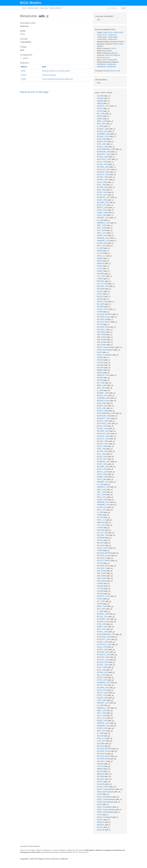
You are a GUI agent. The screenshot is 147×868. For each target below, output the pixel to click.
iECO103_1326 (103, 172)
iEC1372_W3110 (104, 322)
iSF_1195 (101, 114)
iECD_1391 (102, 144)
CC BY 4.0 (116, 71)
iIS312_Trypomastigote (106, 347)
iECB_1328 (102, 139)
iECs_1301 (102, 190)
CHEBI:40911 (112, 39)
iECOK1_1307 (103, 180)
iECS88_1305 (103, 187)
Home (24, 8)
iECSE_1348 (102, 192)
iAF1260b (101, 289)
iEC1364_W (102, 319)
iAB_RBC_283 (103, 286)
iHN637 (100, 271)
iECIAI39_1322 (103, 167)
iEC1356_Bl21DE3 (105, 314)
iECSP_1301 (102, 200)
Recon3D (101, 304)
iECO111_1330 (103, 174)
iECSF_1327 (102, 195)
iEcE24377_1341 (104, 154)
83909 (121, 44)
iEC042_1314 (103, 131)
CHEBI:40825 (112, 37)
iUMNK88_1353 (103, 241)
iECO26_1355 (103, 177)
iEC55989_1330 (104, 134)
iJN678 (100, 261)
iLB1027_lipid (103, 301)
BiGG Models (31, 3)
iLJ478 (100, 268)
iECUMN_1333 (103, 202)
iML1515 (101, 296)
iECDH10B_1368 (104, 152)
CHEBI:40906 (102, 39)
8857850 (100, 46)
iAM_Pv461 (102, 337)
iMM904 (100, 101)
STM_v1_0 (101, 256)
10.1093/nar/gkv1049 (82, 852)
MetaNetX (108, 71)
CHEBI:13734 (108, 33)
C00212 (113, 48)
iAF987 (100, 258)
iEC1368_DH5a (103, 327)
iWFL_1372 (102, 246)
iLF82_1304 (102, 215)
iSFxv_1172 (102, 233)
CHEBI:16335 (118, 33)
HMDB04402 (101, 67)
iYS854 (100, 312)
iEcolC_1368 (102, 182)
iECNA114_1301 (104, 169)
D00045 (109, 51)
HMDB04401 (112, 64)
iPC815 (100, 111)
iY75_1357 (101, 276)
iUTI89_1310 (102, 243)
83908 (116, 44)
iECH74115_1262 (104, 159)
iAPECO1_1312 (103, 106)
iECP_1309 (102, 185)
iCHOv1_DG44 (103, 309)
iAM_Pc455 (102, 342)
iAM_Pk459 (102, 345)
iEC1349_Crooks (104, 317)
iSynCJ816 (101, 332)
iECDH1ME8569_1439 (106, 149)
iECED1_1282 (103, 157)
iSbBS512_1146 (104, 223)
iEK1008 (101, 307)
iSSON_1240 (102, 235)
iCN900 (100, 357)
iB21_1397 (101, 124)
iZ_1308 (100, 248)
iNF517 (100, 294)
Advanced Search (33, 8)
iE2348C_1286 (103, 129)
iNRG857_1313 (103, 218)
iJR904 (100, 251)
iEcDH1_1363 (103, 147)
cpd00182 (114, 53)
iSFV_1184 (102, 230)
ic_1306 (100, 126)
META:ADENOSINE (110, 60)
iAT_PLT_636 (103, 284)
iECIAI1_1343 (103, 164)
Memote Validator (55, 8)
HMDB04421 (112, 67)
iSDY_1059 (102, 228)
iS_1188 (100, 220)
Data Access (44, 8)
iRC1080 (101, 274)
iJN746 (100, 116)
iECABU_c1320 (103, 136)
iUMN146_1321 (103, 238)
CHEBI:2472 (112, 35)
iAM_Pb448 (102, 340)
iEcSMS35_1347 (104, 197)
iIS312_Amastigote (105, 355)
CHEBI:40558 (102, 37)
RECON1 (101, 281)
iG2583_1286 (103, 213)
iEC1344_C (102, 329)
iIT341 (23, 34)
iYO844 (100, 279)
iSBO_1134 (102, 225)
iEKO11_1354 (103, 208)
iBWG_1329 (102, 121)
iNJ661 (100, 119)
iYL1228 (100, 253)
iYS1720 (101, 363)
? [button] (49, 92)
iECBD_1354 (102, 141)
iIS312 (100, 352)
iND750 (100, 108)
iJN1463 (100, 360)
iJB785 (100, 299)
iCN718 (100, 324)
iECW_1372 (102, 205)
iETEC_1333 (102, 210)
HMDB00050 (101, 64)
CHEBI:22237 (102, 35)
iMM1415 (101, 263)
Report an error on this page (34, 92)
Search (124, 8)
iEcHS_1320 (102, 162)
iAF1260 (100, 98)
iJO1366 (100, 96)
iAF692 (100, 266)
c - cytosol (24, 58)
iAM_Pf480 (102, 335)
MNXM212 (121, 42)
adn (98, 20)
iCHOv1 (100, 291)
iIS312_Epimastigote (105, 350)
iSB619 (100, 103)
